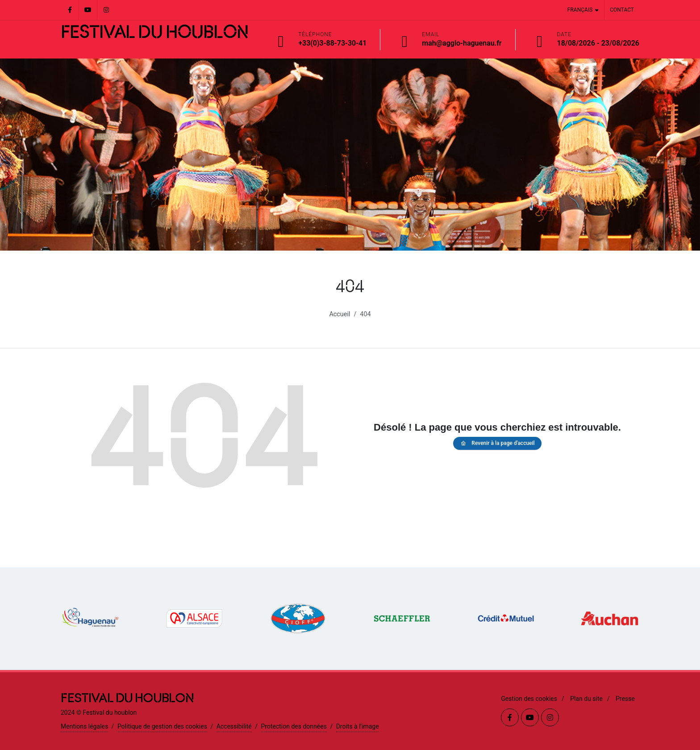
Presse (625, 699)
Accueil (340, 314)
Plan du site (586, 699)
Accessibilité (234, 726)
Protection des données (294, 726)
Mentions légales (84, 726)
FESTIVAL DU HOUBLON (154, 33)
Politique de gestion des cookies (162, 726)
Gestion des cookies (529, 699)
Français (583, 10)
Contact (622, 10)
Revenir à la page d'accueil (497, 443)
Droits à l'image (358, 726)
